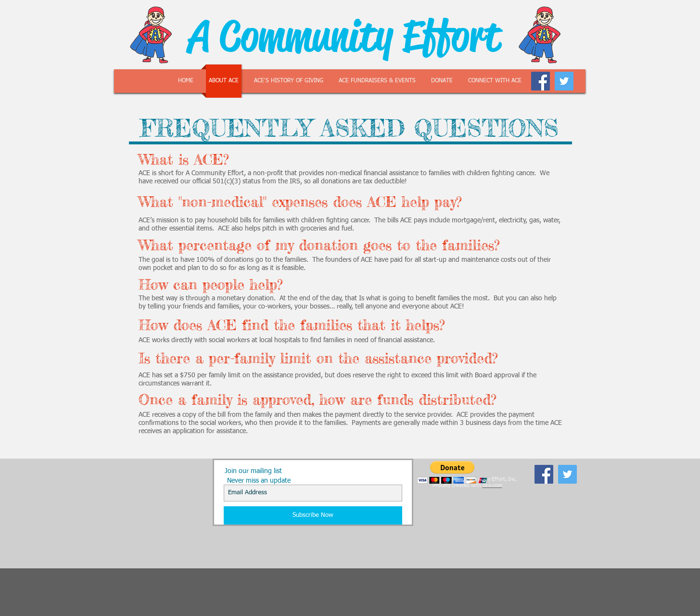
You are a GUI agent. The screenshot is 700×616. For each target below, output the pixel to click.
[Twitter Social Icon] (564, 81)
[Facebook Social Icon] (541, 81)
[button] (452, 472)
